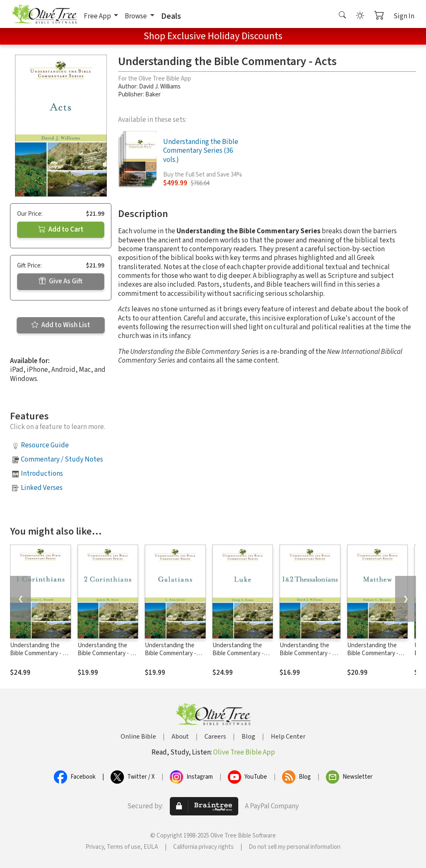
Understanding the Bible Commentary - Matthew (373, 653)
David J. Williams (160, 87)
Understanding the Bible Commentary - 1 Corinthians (38, 653)
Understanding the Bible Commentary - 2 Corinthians (105, 653)
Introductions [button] (42, 474)
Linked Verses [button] (42, 488)
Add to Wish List (61, 325)
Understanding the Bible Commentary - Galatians (170, 653)
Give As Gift (61, 281)
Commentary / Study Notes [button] (62, 459)
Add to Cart (61, 230)
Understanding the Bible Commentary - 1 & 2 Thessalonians (310, 653)
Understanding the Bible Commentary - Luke (238, 653)
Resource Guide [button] (45, 445)
